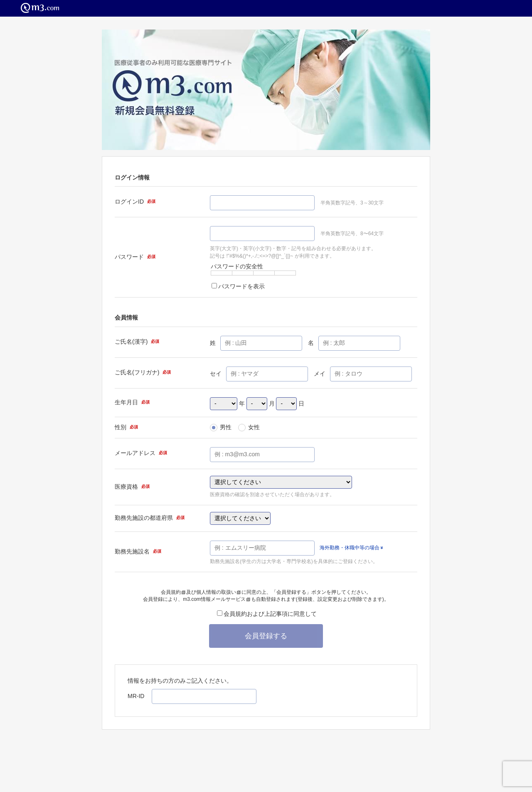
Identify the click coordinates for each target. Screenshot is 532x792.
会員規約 (173, 592)
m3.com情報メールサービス (217, 599)
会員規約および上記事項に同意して (267, 614)
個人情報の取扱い (218, 592)
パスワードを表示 (238, 286)
